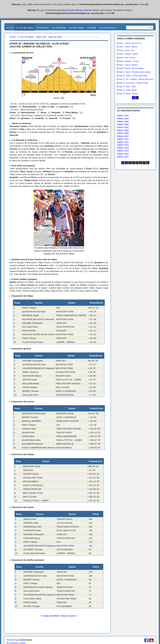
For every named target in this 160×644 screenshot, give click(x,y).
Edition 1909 (123, 133)
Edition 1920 (123, 154)
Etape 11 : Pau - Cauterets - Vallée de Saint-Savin (136, 79)
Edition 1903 (123, 116)
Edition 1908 (123, 130)
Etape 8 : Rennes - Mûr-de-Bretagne (131, 68)
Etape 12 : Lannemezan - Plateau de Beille (133, 83)
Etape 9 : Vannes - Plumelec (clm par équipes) (135, 72)
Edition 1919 (123, 151)
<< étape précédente (50, 616)
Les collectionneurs (108, 28)
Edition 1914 (123, 148)
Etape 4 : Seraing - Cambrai (128, 54)
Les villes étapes (76, 28)
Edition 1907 (123, 127)
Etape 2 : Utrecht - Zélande (128, 47)
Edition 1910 (123, 136)
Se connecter (12, 643)
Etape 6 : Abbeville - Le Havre (129, 61)
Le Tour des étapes (25, 28)
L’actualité (91, 28)
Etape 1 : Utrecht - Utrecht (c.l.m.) (130, 43)
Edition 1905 (123, 122)
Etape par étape (55, 37)
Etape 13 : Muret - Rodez (127, 86)
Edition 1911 (123, 139)
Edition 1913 (123, 145)
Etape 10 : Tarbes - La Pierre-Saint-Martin (133, 76)
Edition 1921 (123, 157)
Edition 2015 (41, 37)
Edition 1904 (123, 119)
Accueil (10, 28)
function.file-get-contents (79, 10)
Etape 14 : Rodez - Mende (128, 90)
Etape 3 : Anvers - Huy (126, 50)
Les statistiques (59, 28)
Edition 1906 (123, 124)
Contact (22, 643)
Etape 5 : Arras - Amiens (127, 58)
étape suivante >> (69, 616)
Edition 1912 (123, 142)
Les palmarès (43, 28)
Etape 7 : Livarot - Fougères (128, 65)
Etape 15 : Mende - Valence (128, 94)
